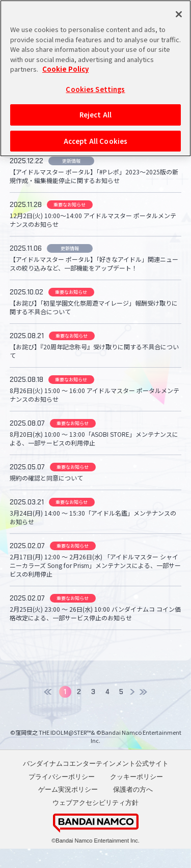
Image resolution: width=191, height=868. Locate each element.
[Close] (179, 14)
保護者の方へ (133, 809)
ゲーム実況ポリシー (68, 809)
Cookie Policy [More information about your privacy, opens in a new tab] (65, 69)
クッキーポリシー (137, 796)
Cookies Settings (95, 89)
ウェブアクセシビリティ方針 (95, 821)
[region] (95, 78)
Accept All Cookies (95, 141)
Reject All (95, 115)
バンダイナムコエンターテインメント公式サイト (96, 783)
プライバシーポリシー (62, 796)
